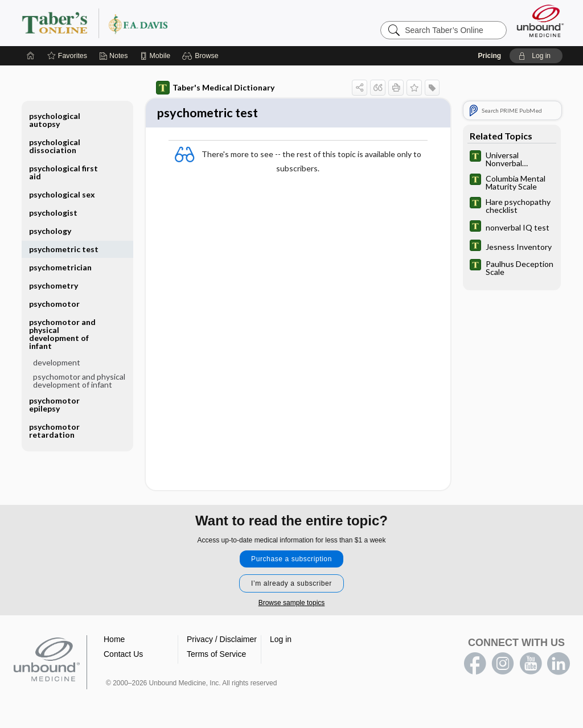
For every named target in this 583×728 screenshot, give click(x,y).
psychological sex (62, 194)
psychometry (54, 285)
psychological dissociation (55, 146)
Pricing (489, 56)
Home (114, 641)
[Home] (31, 56)
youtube (531, 665)
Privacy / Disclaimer (222, 641)
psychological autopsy (55, 120)
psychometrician (60, 267)
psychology (50, 231)
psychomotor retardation (54, 431)
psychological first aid (63, 172)
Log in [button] (281, 641)
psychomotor (54, 304)
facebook (475, 665)
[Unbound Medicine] (540, 21)
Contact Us (123, 656)
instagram (503, 665)
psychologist (53, 213)
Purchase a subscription (291, 561)
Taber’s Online (163, 23)
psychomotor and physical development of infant (62, 334)
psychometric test (64, 249)
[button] (202, 56)
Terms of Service (216, 656)
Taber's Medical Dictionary (215, 88)
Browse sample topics (292, 604)
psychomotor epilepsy (54, 404)
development (57, 362)
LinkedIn (559, 665)
